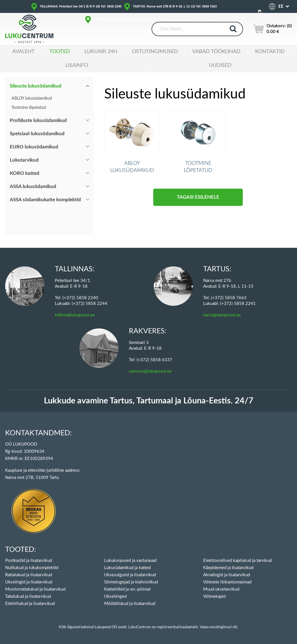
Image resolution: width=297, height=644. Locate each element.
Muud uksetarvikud (221, 589)
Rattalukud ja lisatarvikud (29, 575)
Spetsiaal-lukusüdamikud (37, 134)
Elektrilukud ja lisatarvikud (30, 604)
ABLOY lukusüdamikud (32, 98)
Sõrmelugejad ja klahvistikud (131, 582)
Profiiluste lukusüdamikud (38, 120)
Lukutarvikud (24, 160)
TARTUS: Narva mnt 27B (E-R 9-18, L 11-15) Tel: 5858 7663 (175, 6)
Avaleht (24, 52)
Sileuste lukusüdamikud (36, 86)
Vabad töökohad (216, 52)
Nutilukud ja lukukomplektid (32, 568)
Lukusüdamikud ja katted (127, 568)
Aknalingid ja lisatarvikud (227, 575)
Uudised (220, 65)
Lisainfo (77, 65)
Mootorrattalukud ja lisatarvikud (35, 589)
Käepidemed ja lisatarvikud (228, 568)
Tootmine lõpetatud (29, 108)
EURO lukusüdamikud (34, 147)
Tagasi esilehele (198, 206)
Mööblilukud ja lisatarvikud (130, 604)
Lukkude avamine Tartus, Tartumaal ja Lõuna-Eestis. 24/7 (149, 401)
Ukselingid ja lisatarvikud (29, 582)
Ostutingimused (155, 52)
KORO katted (25, 173)
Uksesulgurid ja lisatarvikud (130, 575)
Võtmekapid (214, 596)
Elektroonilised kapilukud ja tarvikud (237, 561)
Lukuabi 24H (101, 52)
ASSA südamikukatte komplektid (45, 200)
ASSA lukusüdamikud (33, 186)
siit (235, 627)
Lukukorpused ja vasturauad (130, 561)
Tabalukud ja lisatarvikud (28, 596)
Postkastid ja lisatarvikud (29, 561)
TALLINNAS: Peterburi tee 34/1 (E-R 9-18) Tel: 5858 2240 (81, 6)
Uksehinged (115, 596)
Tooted (60, 52)
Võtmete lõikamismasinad (227, 582)
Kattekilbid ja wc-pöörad (127, 589)
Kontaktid (270, 52)
